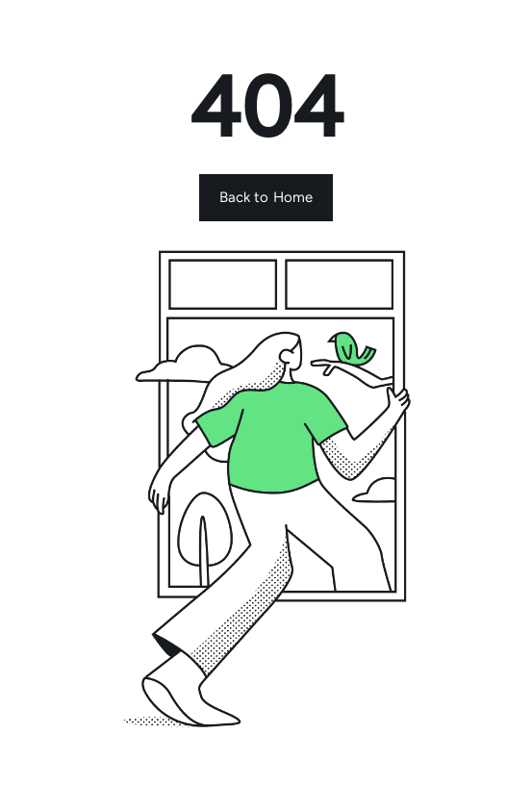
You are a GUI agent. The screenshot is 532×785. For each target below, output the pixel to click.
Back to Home (266, 197)
